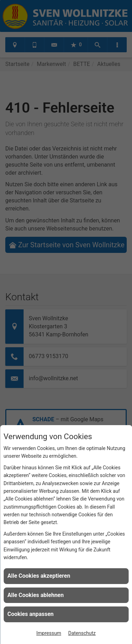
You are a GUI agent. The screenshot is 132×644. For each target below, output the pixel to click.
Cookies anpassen (30, 614)
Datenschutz (82, 633)
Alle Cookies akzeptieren (39, 576)
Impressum (49, 633)
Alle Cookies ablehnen (36, 595)
